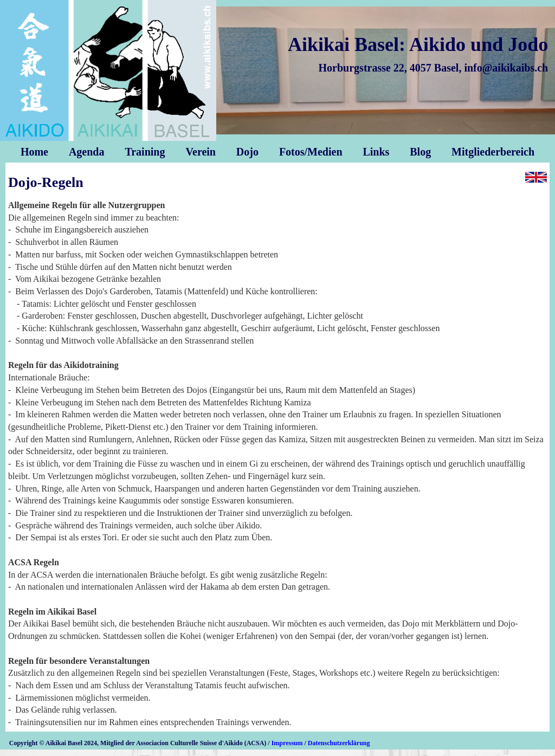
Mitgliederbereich (493, 152)
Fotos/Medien (311, 152)
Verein (201, 152)
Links (376, 152)
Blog (420, 152)
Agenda (87, 152)
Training (145, 152)
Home (34, 152)
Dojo (247, 152)
